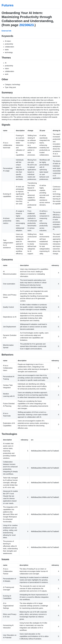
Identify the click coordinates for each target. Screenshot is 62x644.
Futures (8, 5)
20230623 (26, 25)
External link (6, 31)
